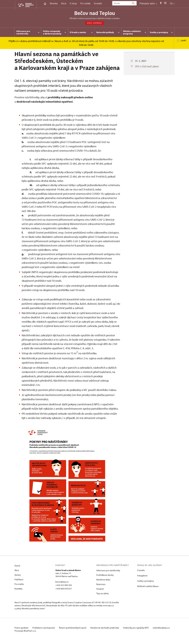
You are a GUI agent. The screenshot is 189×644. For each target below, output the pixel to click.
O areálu (141, 571)
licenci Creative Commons (80, 603)
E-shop (73, 3)
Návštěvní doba (103, 580)
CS (172, 3)
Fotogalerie (142, 576)
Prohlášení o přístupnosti (45, 628)
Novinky (54, 3)
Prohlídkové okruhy (105, 576)
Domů (17, 566)
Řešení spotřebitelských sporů (75, 628)
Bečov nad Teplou (95, 13)
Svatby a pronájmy (146, 582)
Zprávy (18, 576)
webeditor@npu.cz (23, 631)
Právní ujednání (22, 628)
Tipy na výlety (102, 594)
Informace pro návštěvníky (108, 571)
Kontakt (98, 3)
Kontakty (18, 589)
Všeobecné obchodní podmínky (108, 628)
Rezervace (101, 585)
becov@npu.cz (62, 582)
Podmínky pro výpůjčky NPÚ (140, 628)
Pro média (85, 3)
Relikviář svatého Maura (148, 587)
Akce (64, 3)
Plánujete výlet (148, 3)
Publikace (19, 580)
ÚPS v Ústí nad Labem (147, 67)
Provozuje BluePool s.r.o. (25, 634)
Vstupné (100, 589)
